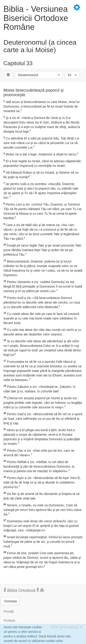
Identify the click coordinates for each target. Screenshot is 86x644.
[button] (39, 75)
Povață (9, 611)
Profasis (10, 621)
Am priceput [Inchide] (66, 627)
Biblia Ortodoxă (24, 590)
